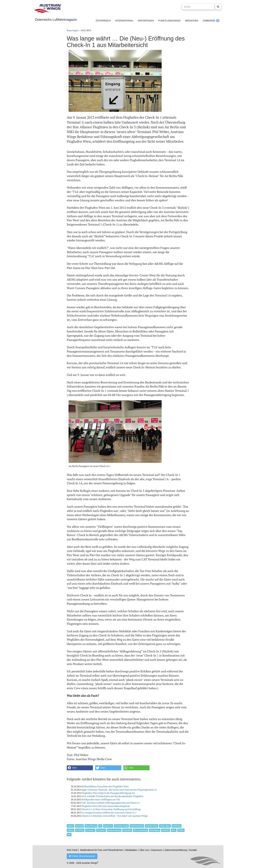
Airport (70, 826)
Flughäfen (127, 830)
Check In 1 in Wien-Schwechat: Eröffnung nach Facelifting (111, 809)
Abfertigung (155, 830)
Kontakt (193, 850)
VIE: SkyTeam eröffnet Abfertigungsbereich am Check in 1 (111, 803)
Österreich (103, 21)
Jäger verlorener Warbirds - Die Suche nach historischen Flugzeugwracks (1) (119, 790)
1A (100, 826)
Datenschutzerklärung (176, 850)
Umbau (71, 830)
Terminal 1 (90, 830)
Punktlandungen (169, 21)
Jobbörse (209, 21)
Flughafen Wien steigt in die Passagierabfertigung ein (108, 793)
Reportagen (146, 21)
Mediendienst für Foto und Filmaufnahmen (102, 850)
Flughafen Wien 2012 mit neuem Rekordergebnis (106, 806)
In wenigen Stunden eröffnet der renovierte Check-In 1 (109, 813)
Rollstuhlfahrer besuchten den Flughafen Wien (105, 786)
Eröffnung (176, 826)
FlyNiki (181, 830)
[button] (80, 768)
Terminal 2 (101, 830)
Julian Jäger (165, 826)
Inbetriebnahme (137, 826)
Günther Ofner (152, 826)
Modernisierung (114, 830)
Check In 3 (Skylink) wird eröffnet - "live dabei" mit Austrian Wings (115, 816)
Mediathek (192, 21)
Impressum (157, 850)
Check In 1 (108, 826)
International (124, 21)
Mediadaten (131, 850)
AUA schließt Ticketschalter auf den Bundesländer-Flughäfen (113, 796)
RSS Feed (72, 850)
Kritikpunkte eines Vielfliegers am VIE (101, 799)
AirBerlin (166, 830)
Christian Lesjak (121, 826)
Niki (69, 834)
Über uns (144, 850)
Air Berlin (80, 830)
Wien (174, 830)
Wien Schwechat (140, 830)
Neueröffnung (91, 826)
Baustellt (79, 826)
